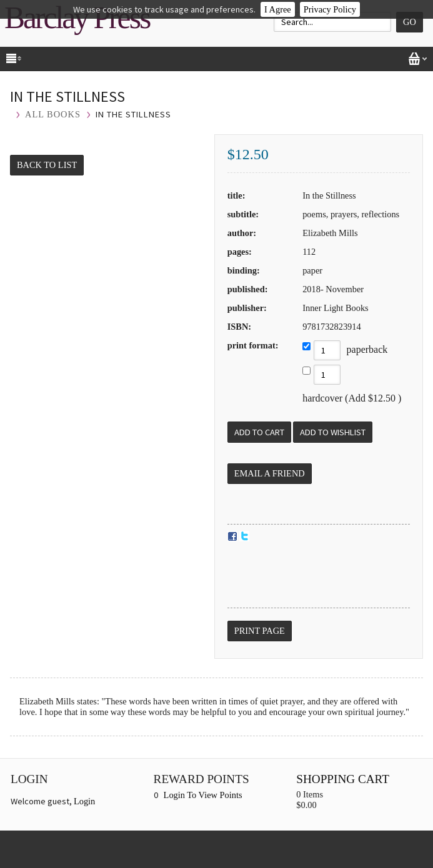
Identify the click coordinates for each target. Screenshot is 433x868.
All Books (53, 114)
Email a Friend (270, 473)
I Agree (278, 9)
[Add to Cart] (259, 432)
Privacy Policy (330, 9)
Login (84, 801)
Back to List (47, 165)
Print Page (260, 631)
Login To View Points (203, 795)
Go (410, 22)
